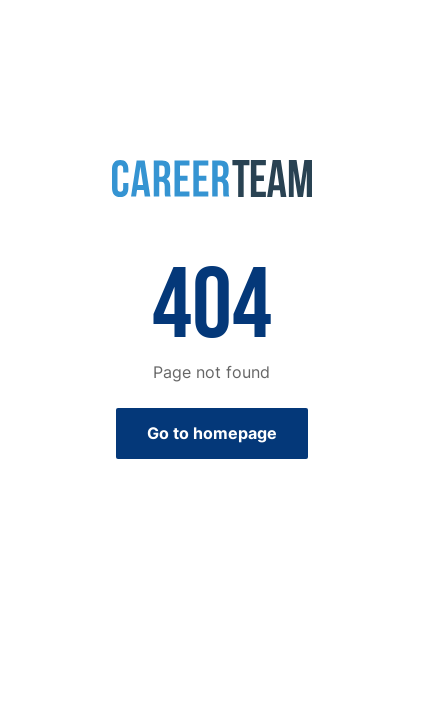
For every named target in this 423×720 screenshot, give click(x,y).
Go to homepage (212, 433)
